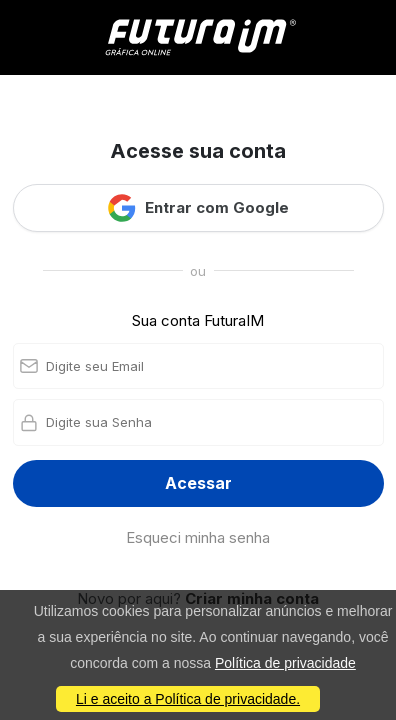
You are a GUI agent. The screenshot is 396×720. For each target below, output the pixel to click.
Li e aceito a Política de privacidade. (188, 699)
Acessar (198, 483)
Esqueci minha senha (198, 537)
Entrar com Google (198, 208)
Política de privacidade (285, 663)
